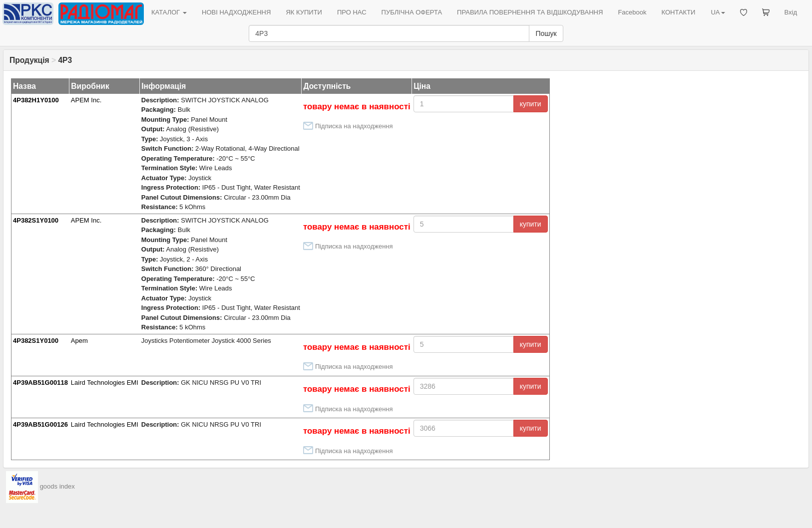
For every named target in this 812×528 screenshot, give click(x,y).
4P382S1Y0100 (36, 220)
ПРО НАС (352, 12)
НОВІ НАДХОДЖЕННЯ (236, 12)
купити (531, 104)
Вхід (791, 12)
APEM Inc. (86, 100)
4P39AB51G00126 (40, 424)
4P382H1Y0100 (36, 100)
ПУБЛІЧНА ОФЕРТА (412, 12)
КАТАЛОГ (169, 12)
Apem (79, 341)
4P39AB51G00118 (40, 383)
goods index (57, 487)
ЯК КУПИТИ (304, 12)
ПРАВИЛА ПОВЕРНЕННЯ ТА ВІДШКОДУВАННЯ (530, 12)
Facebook (632, 12)
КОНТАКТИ (678, 12)
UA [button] (718, 12)
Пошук (546, 33)
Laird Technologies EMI (105, 383)
